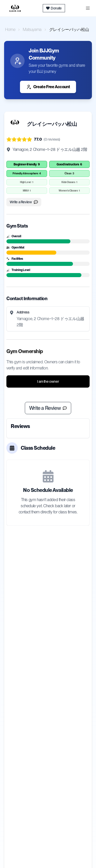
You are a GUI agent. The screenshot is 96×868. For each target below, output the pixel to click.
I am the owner (48, 381)
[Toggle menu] (88, 8)
